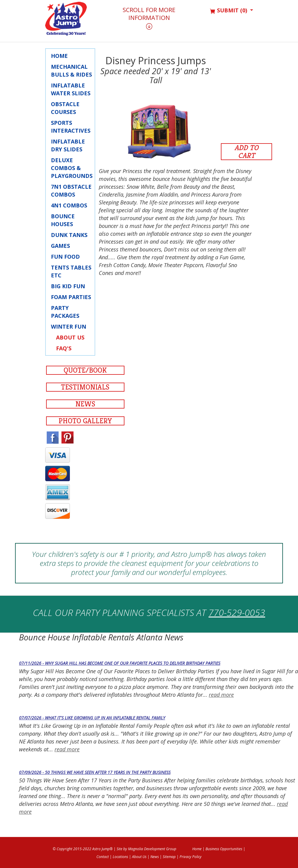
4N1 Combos (69, 205)
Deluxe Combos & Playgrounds (72, 168)
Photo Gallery (85, 421)
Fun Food (65, 257)
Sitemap (169, 857)
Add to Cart (246, 152)
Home (59, 56)
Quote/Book (85, 370)
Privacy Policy (191, 857)
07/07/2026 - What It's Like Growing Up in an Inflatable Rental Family (92, 718)
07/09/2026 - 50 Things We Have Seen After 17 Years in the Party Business (95, 772)
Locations (120, 857)
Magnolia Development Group (152, 849)
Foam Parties (71, 297)
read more (221, 695)
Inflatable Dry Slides (68, 145)
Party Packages (65, 312)
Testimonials (85, 387)
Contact (103, 857)
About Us (70, 337)
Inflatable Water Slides (71, 89)
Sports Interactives (71, 127)
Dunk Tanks (69, 235)
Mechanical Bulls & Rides (71, 71)
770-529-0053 (237, 612)
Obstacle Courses (65, 108)
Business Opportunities (224, 849)
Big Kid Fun (68, 286)
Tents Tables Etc (71, 271)
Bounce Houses (63, 220)
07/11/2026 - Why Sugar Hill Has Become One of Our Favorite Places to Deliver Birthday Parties (120, 663)
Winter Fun (69, 327)
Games (60, 246)
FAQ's (64, 348)
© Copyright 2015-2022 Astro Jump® (83, 849)
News (85, 404)
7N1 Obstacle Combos (71, 191)
